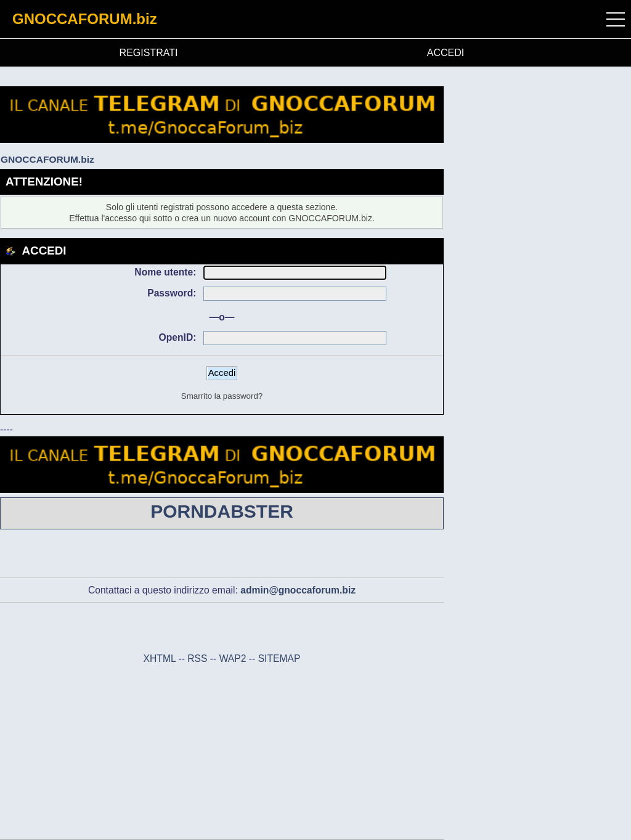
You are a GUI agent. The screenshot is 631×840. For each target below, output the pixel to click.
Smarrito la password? (222, 396)
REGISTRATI (149, 53)
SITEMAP (279, 659)
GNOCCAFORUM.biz (85, 19)
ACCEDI (446, 53)
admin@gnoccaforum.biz (298, 590)
